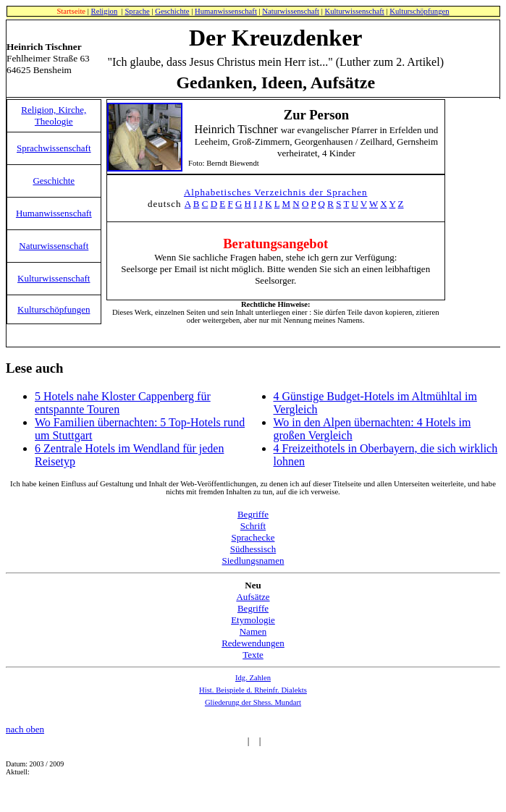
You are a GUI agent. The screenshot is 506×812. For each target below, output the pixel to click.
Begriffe (253, 514)
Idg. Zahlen (253, 678)
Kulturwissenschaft (355, 11)
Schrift (253, 526)
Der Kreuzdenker (276, 38)
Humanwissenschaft (226, 11)
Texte (253, 655)
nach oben (25, 729)
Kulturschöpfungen (419, 11)
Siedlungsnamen (253, 561)
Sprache (137, 11)
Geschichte (172, 11)
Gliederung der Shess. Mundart (253, 702)
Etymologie (253, 620)
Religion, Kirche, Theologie (54, 115)
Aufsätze (253, 597)
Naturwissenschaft (291, 11)
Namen (253, 631)
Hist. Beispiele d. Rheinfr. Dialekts (253, 690)
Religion (105, 11)
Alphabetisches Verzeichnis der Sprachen (276, 192)
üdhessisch (256, 549)
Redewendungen (253, 643)
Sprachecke (253, 537)
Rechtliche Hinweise (274, 304)
